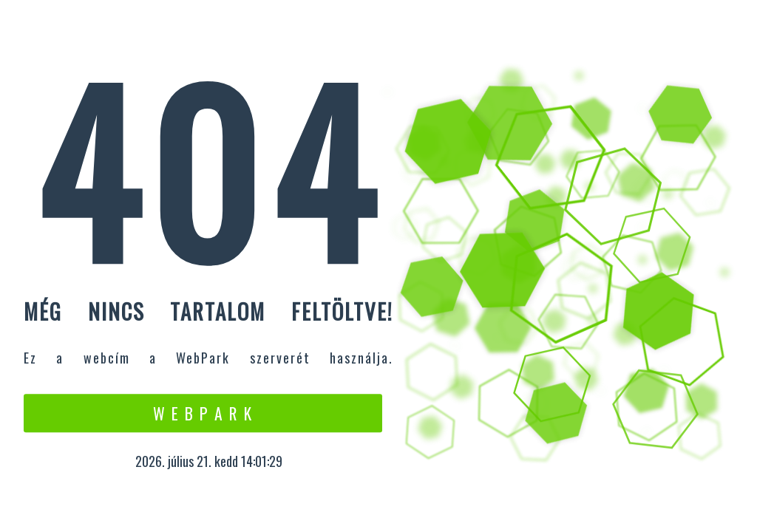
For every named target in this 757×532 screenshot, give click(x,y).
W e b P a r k (203, 413)
